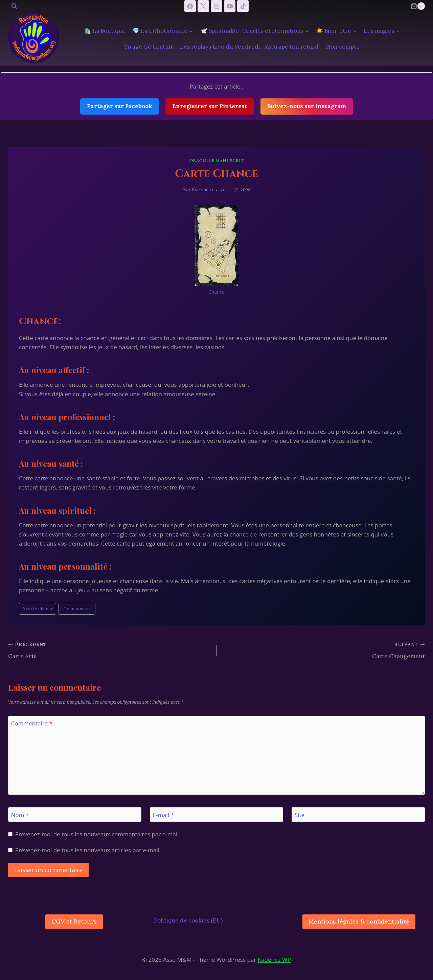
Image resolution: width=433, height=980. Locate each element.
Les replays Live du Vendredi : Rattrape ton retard (249, 47)
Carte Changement (324, 650)
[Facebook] (190, 6)
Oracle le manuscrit (216, 161)
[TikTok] (243, 6)
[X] (203, 6)
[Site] (358, 815)
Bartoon (202, 190)
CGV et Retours (74, 921)
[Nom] (75, 815)
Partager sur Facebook (120, 106)
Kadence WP (274, 960)
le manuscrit (77, 608)
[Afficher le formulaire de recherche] (14, 6)
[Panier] (418, 6)
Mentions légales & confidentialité (359, 921)
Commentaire (32, 723)
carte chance (38, 608)
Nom (20, 815)
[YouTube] (230, 6)
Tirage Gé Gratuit (149, 47)
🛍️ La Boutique (105, 31)
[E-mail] (216, 815)
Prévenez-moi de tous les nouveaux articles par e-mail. (88, 850)
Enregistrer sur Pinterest (210, 106)
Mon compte (342, 47)
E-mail (163, 815)
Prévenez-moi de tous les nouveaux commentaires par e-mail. (98, 834)
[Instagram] (216, 6)
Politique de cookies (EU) (188, 921)
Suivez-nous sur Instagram (307, 106)
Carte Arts (109, 650)
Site (300, 815)
